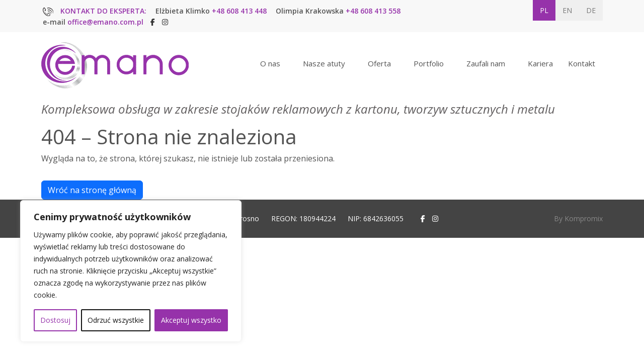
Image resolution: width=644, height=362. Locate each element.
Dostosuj (55, 320)
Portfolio (429, 63)
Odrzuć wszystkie (116, 320)
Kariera (540, 63)
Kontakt (582, 63)
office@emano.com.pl (105, 22)
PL (544, 10)
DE (591, 10)
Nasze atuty (324, 63)
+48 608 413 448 (239, 11)
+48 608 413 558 (373, 11)
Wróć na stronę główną (92, 190)
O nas (270, 63)
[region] (131, 271)
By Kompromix (578, 218)
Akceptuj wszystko (191, 320)
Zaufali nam (486, 63)
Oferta (379, 63)
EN (567, 10)
